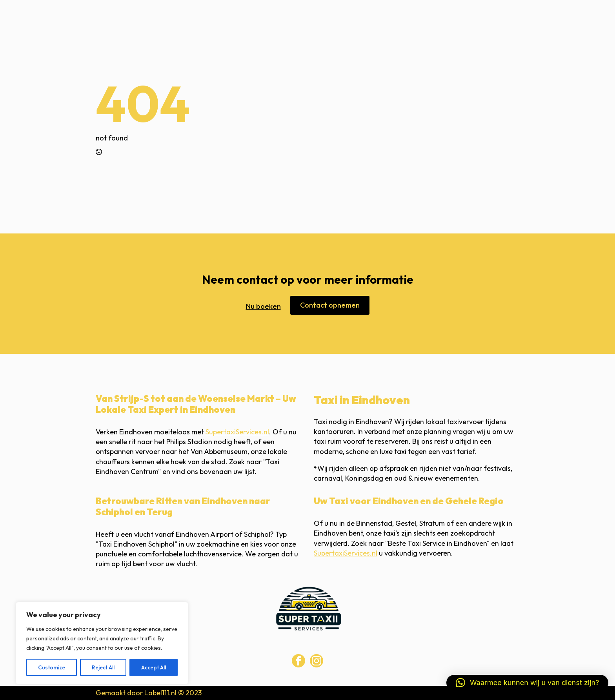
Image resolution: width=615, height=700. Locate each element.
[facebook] (298, 661)
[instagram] (317, 661)
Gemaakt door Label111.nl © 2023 (149, 693)
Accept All (154, 667)
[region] (102, 643)
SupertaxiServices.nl (237, 432)
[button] (527, 683)
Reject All (103, 667)
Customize (52, 667)
